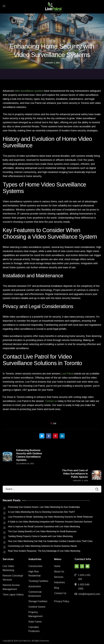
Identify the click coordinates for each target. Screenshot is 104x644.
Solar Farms (35, 622)
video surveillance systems (29, 91)
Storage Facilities (38, 601)
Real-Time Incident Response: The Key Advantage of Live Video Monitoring (44, 551)
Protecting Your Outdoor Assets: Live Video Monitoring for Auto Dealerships (44, 507)
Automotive (35, 586)
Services (59, 577)
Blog (56, 588)
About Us (59, 572)
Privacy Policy (62, 601)
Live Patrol (67, 374)
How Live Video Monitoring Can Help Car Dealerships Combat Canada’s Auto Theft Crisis (50, 541)
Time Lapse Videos (13, 595)
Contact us (51, 401)
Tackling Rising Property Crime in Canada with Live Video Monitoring (40, 536)
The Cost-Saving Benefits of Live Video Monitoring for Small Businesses (42, 531)
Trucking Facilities (38, 581)
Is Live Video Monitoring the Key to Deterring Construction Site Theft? (41, 512)
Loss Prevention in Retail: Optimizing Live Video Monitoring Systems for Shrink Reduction (50, 517)
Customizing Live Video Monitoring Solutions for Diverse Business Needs (42, 546)
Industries (59, 582)
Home (57, 566)
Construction (35, 566)
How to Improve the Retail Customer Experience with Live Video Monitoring (44, 527)
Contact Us (60, 593)
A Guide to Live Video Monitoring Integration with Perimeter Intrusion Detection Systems (50, 522)
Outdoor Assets (37, 607)
